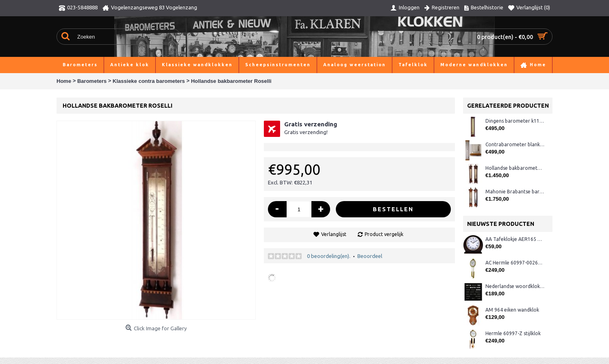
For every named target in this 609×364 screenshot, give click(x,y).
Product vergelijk (384, 234)
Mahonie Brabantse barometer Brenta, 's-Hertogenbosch (515, 192)
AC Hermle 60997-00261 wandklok (515, 263)
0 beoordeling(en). (329, 256)
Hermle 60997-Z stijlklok (513, 333)
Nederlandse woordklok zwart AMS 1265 (515, 286)
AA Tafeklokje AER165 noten (515, 239)
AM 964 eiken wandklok (512, 310)
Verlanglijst (334, 234)
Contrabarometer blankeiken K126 (515, 144)
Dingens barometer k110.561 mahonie (515, 121)
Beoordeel (370, 256)
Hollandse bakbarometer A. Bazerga (515, 168)
